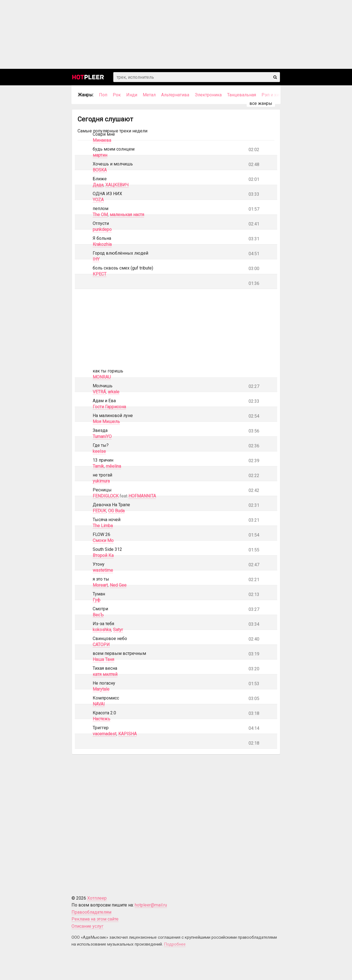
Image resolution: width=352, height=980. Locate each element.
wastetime (103, 570)
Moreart (100, 585)
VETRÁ (99, 392)
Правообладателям (91, 912)
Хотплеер (97, 898)
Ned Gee (118, 585)
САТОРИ (101, 645)
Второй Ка (103, 555)
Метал (149, 95)
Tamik (98, 466)
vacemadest (105, 734)
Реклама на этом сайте (95, 919)
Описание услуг (87, 926)
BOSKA (100, 170)
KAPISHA (127, 734)
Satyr (118, 630)
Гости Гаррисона (109, 407)
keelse (99, 451)
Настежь (101, 719)
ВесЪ (98, 615)
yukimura (101, 481)
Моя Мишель (106, 422)
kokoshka (102, 630)
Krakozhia (102, 244)
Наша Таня (103, 659)
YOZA (98, 200)
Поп (103, 95)
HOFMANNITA (142, 496)
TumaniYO (102, 436)
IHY (96, 259)
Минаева (102, 140)
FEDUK (99, 511)
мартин (100, 155)
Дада (98, 185)
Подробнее (175, 944)
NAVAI (99, 704)
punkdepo (102, 229)
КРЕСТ (100, 274)
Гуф (97, 600)
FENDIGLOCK (106, 496)
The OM (100, 215)
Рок (117, 95)
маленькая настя (127, 215)
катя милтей (105, 674)
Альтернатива (175, 95)
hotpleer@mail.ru (151, 905)
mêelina (113, 466)
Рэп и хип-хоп (276, 95)
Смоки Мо (103, 541)
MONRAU (102, 377)
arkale (114, 392)
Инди (132, 95)
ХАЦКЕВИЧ (117, 185)
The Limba (103, 526)
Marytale (101, 689)
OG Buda (116, 511)
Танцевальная (242, 95)
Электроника (208, 95)
